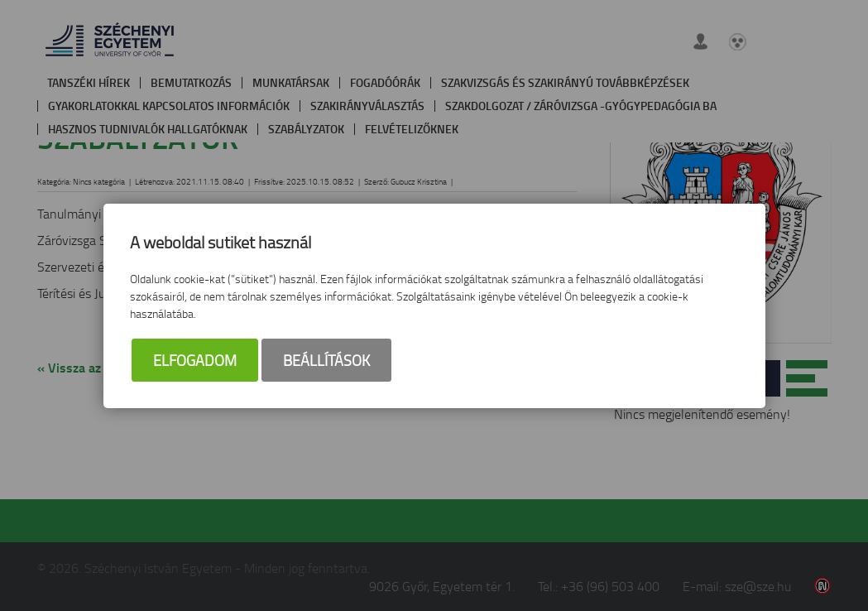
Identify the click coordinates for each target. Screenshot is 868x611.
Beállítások (326, 360)
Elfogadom (195, 360)
